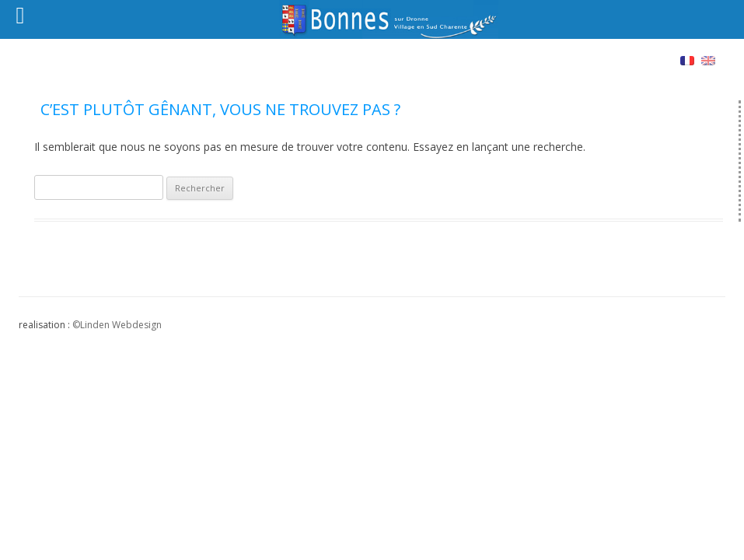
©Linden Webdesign (117, 325)
